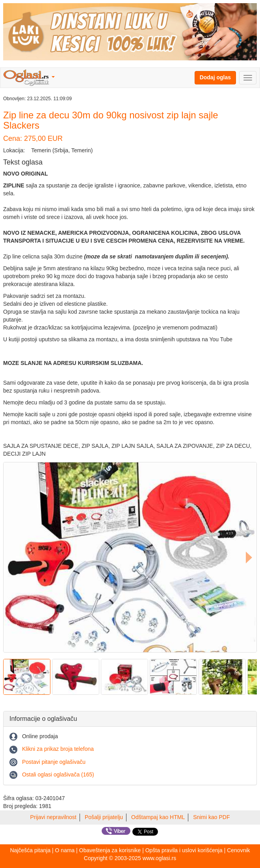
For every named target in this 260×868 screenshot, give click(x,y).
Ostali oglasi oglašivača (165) (58, 774)
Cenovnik (238, 850)
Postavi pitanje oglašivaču (54, 762)
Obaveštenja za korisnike (110, 850)
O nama (65, 850)
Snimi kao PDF (211, 817)
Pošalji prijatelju (104, 817)
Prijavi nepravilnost (54, 817)
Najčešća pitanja (30, 850)
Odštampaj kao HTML (158, 817)
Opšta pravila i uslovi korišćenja (184, 850)
